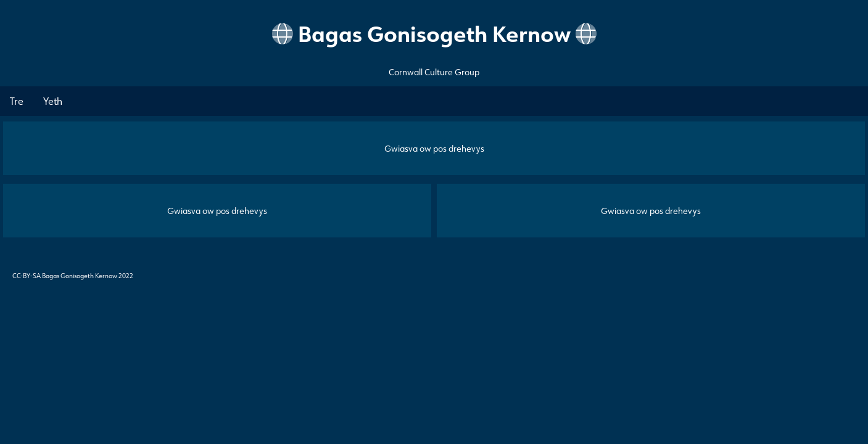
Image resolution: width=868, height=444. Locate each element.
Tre (17, 101)
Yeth (53, 101)
